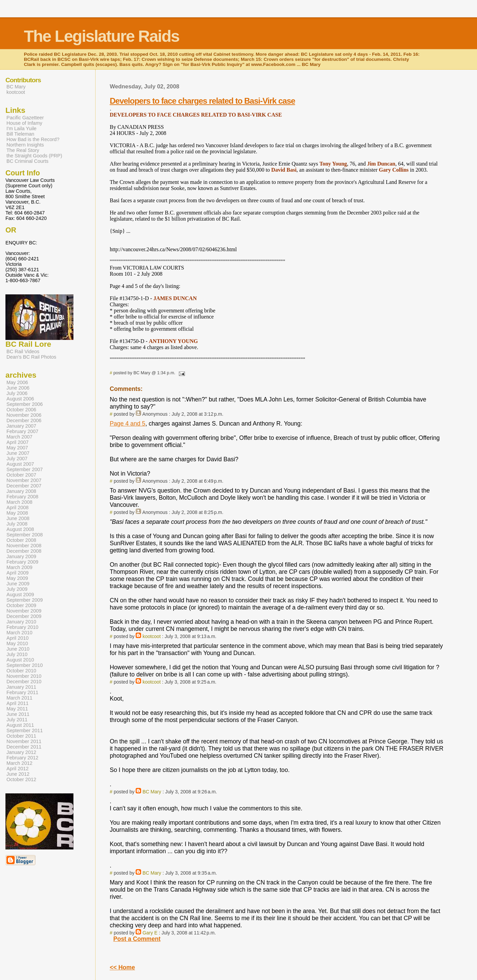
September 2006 (25, 404)
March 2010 (19, 633)
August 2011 (20, 725)
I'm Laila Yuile (21, 128)
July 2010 (17, 654)
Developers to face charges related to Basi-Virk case (202, 101)
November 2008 (24, 546)
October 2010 (21, 671)
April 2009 (18, 573)
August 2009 (20, 595)
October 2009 (21, 605)
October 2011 (21, 736)
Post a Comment (137, 939)
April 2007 (18, 442)
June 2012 (18, 774)
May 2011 (17, 709)
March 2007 (19, 437)
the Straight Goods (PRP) (34, 156)
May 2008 (17, 513)
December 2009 (24, 616)
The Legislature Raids (101, 36)
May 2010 (17, 643)
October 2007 (21, 475)
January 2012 (21, 752)
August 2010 (20, 660)
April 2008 (18, 508)
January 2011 (21, 687)
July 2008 (17, 524)
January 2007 (21, 426)
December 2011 (24, 747)
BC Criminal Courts (28, 161)
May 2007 (17, 448)
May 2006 (17, 382)
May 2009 (17, 578)
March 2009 (19, 567)
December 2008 (24, 551)
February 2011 (22, 692)
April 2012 (18, 769)
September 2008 (25, 535)
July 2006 (17, 393)
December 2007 (24, 486)
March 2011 (19, 698)
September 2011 (25, 730)
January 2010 (21, 622)
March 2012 (19, 763)
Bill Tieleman (20, 134)
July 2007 (17, 459)
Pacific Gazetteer (25, 118)
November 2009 (24, 611)
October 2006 (21, 410)
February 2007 (22, 431)
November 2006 (24, 415)
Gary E (150, 933)
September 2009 (25, 600)
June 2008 (18, 518)
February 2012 (22, 758)
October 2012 (21, 779)
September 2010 (25, 665)
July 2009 (17, 589)
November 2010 (24, 676)
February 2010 (22, 627)
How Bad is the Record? (33, 139)
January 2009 (21, 556)
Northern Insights (25, 145)
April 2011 (18, 703)
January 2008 (21, 491)
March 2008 (19, 502)
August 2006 (20, 399)
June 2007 (18, 453)
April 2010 (18, 638)
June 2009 (18, 584)
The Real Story (23, 150)
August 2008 (20, 529)
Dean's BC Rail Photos (31, 357)
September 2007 (25, 469)
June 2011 (18, 714)
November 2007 (24, 480)
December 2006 (24, 420)
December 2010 (24, 682)
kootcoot (151, 636)
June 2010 (18, 649)
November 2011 (24, 741)
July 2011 (17, 720)
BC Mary (152, 792)
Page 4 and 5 (128, 424)
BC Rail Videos (23, 351)
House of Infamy (24, 123)
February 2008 (22, 497)
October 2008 (21, 540)
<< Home (122, 967)
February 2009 (22, 562)
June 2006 (18, 388)
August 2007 (20, 464)
